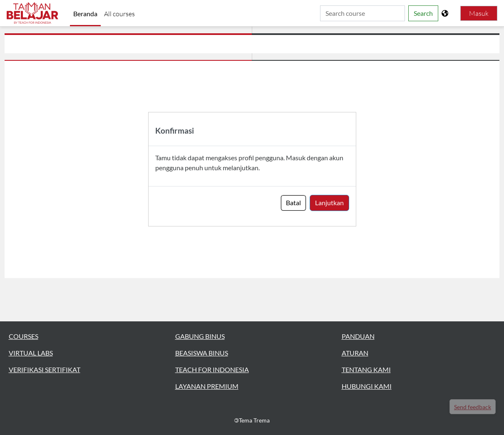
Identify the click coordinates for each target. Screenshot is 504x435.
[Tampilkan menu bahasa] (446, 13)
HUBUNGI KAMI (367, 386)
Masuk (479, 13)
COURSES (24, 336)
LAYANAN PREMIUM (207, 386)
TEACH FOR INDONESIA (212, 369)
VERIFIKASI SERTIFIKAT (45, 369)
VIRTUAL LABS (31, 353)
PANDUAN (358, 336)
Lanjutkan (329, 203)
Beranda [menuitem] (85, 14)
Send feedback (473, 407)
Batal (293, 203)
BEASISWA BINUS (202, 353)
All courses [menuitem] (119, 14)
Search (423, 13)
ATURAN (355, 353)
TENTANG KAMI (366, 369)
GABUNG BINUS (200, 336)
